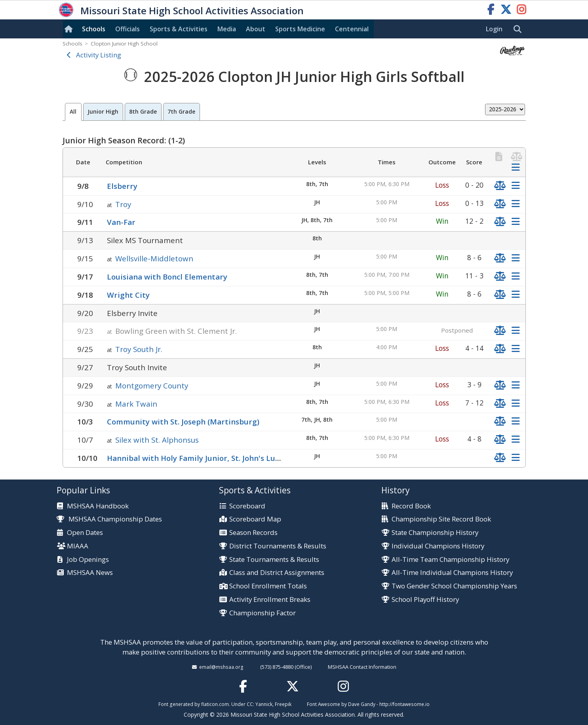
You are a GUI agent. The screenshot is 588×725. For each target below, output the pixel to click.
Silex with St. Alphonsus (157, 440)
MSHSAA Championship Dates (109, 519)
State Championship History (435, 533)
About (256, 29)
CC (250, 704)
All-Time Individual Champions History (452, 573)
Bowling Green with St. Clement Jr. (176, 331)
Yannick (264, 704)
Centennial (352, 29)
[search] (519, 29)
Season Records (253, 533)
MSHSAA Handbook (98, 506)
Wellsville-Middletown (154, 258)
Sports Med (300, 29)
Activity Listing (99, 55)
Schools (94, 29)
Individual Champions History (438, 546)
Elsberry (122, 186)
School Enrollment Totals (268, 586)
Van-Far (121, 222)
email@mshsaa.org (221, 667)
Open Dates (85, 533)
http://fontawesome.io (404, 704)
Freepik (283, 704)
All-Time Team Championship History (450, 560)
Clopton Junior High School (124, 44)
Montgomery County (152, 385)
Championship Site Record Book (441, 519)
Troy (123, 204)
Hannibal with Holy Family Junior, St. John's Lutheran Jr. (208, 458)
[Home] (70, 29)
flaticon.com (215, 704)
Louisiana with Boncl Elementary (167, 277)
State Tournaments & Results (274, 560)
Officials (127, 29)
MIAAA (78, 546)
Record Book (411, 506)
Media (227, 29)
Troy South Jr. (139, 349)
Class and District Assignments (277, 573)
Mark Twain (136, 404)
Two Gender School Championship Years (454, 586)
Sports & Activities (179, 29)
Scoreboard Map (255, 519)
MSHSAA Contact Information (362, 667)
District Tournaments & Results (278, 546)
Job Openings (88, 560)
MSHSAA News (90, 573)
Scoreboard (247, 506)
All (73, 111)
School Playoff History (425, 600)
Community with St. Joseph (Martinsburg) (183, 421)
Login (494, 29)
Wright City (128, 295)
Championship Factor (263, 613)
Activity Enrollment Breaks (270, 600)
